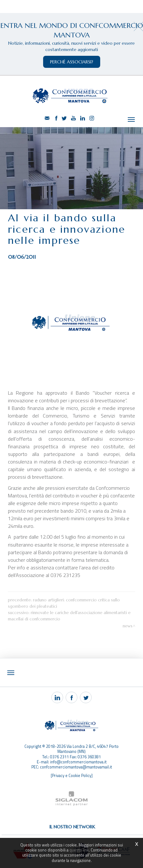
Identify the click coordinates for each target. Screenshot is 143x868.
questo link (79, 850)
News (128, 626)
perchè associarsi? (72, 62)
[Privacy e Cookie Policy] (72, 776)
